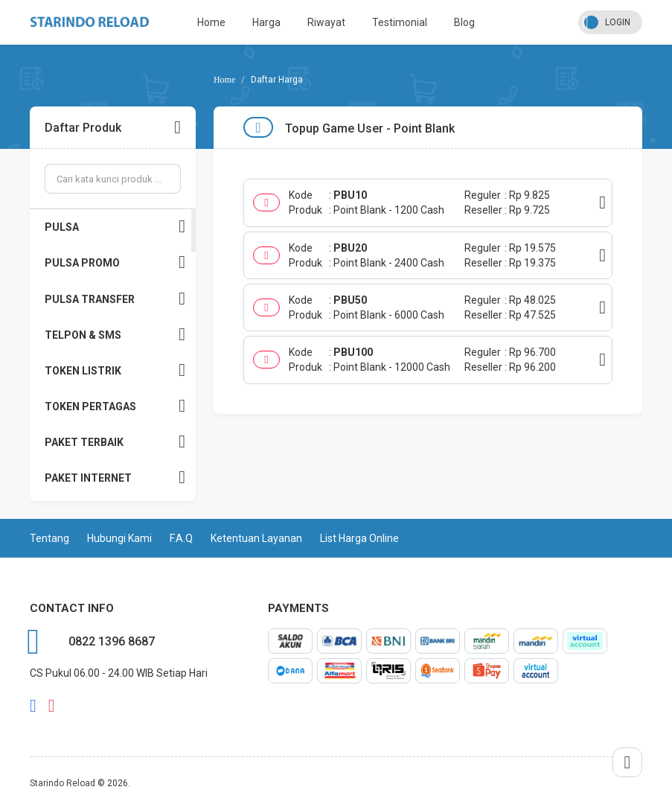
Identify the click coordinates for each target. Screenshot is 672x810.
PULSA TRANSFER (115, 299)
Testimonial (400, 22)
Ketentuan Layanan (256, 538)
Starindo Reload (63, 783)
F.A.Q (181, 538)
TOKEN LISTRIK (115, 370)
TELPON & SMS (115, 335)
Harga (266, 22)
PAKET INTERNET (115, 478)
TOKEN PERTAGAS (115, 406)
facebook (33, 706)
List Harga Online (359, 538)
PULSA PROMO (115, 262)
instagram (52, 706)
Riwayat (326, 22)
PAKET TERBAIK (115, 442)
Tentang (49, 538)
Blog (464, 22)
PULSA (115, 227)
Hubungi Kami (119, 538)
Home (211, 22)
